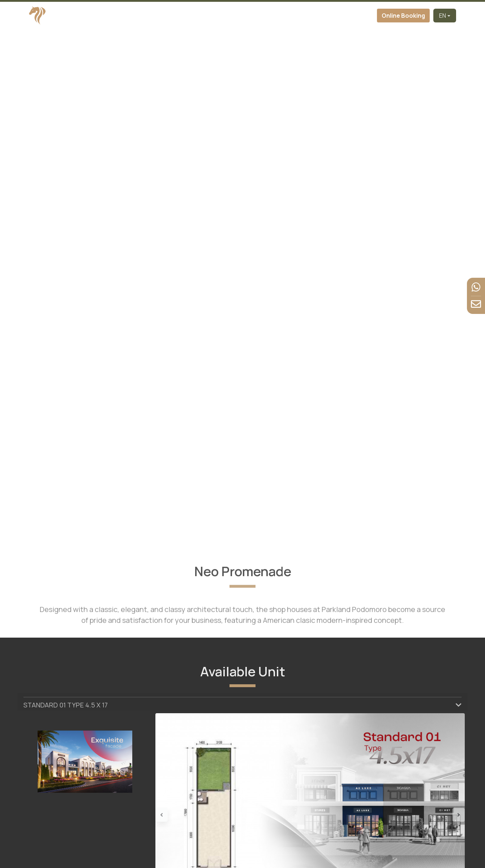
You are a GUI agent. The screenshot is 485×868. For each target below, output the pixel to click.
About (189, 16)
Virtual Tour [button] (250, 16)
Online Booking (403, 16)
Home (133, 16)
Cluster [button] (214, 16)
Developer (161, 16)
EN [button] (443, 16)
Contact (363, 16)
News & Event (328, 16)
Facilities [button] (288, 16)
